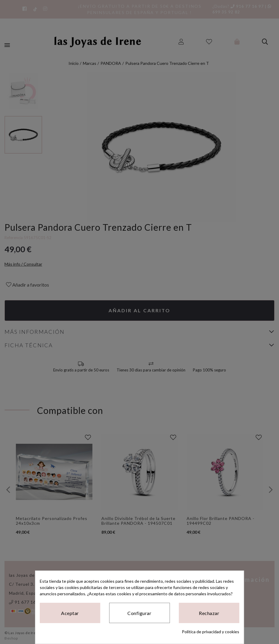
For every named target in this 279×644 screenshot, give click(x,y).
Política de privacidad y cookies (211, 632)
